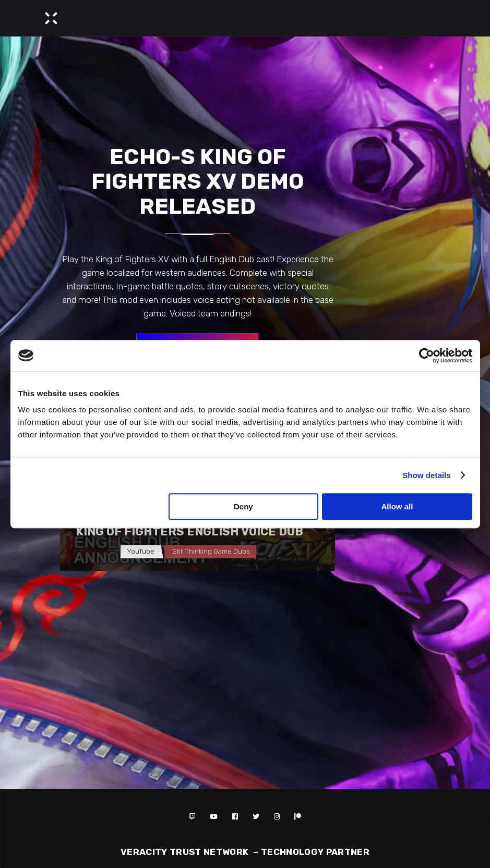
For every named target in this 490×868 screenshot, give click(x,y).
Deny (243, 506)
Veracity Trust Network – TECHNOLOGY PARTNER (245, 852)
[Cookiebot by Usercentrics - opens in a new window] (427, 356)
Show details (427, 475)
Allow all (397, 506)
